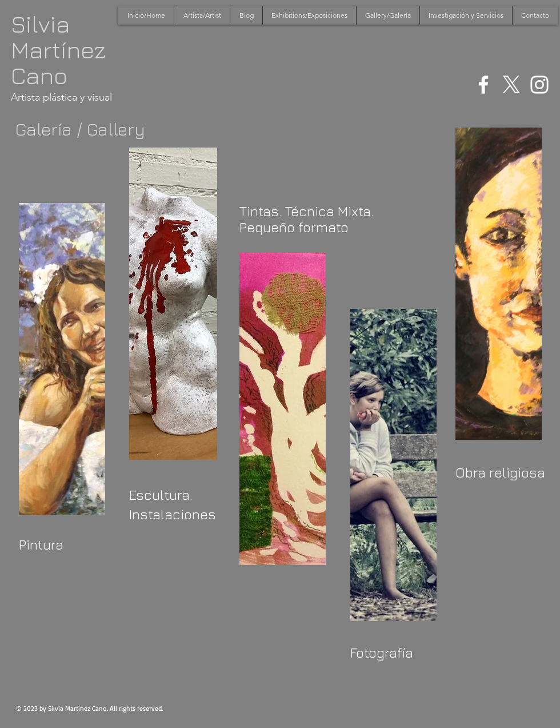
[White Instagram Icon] (539, 85)
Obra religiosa (500, 472)
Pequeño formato (294, 227)
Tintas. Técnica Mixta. (307, 211)
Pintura (41, 544)
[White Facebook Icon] (483, 85)
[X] (511, 85)
